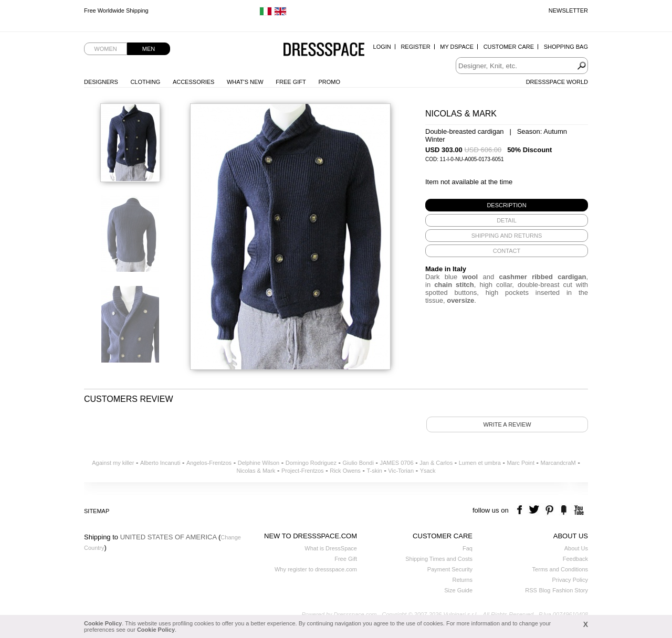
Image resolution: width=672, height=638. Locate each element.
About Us (576, 548)
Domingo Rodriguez (311, 463)
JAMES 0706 (396, 463)
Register (415, 47)
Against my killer (113, 463)
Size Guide (458, 590)
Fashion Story (570, 590)
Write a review (507, 424)
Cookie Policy (103, 623)
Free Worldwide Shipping (116, 10)
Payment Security (450, 569)
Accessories (193, 82)
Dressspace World (557, 82)
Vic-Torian (401, 471)
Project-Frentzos (303, 471)
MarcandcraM (558, 463)
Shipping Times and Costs (439, 559)
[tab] (507, 205)
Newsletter (568, 10)
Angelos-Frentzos (209, 463)
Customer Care (509, 47)
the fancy (564, 510)
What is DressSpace (331, 548)
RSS (531, 590)
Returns (462, 580)
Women (105, 49)
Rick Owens (345, 471)
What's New (245, 82)
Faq (468, 548)
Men (149, 49)
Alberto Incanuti (160, 463)
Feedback (575, 559)
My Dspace (457, 47)
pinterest (549, 510)
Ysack (428, 471)
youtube (578, 510)
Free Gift (291, 82)
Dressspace (324, 50)
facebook (521, 510)
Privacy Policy (570, 580)
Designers (101, 82)
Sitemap (97, 511)
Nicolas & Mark (256, 471)
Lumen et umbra (480, 463)
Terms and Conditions (560, 569)
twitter (535, 510)
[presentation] (507, 205)
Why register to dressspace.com (316, 569)
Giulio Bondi (358, 463)
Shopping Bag (566, 47)
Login (382, 47)
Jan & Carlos (436, 463)
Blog (544, 590)
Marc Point (521, 463)
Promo (329, 82)
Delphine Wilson (259, 463)
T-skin (374, 471)
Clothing (145, 82)
